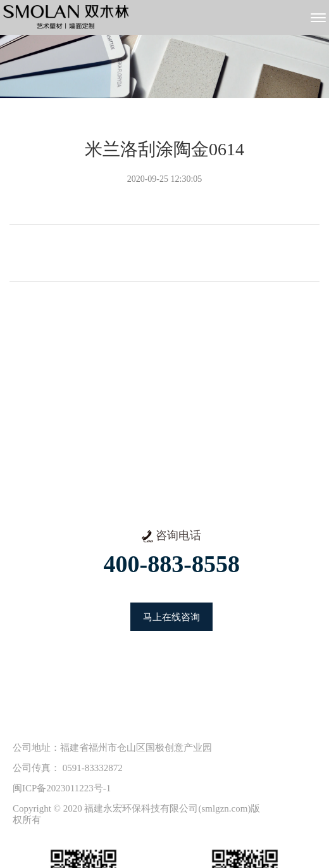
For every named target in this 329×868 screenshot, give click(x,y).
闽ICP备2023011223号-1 (62, 788)
